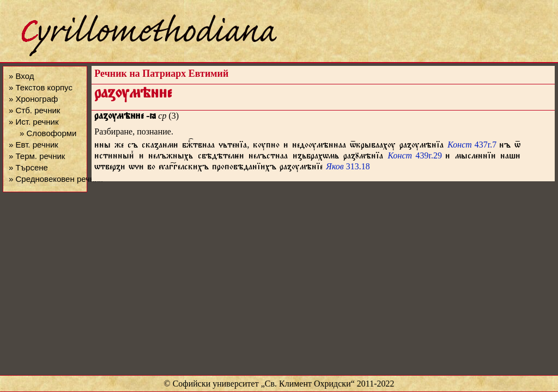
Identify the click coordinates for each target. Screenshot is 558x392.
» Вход (21, 76)
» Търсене (28, 167)
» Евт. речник (34, 145)
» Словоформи (48, 133)
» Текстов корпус (41, 87)
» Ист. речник (34, 122)
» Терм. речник (37, 156)
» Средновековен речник (56, 179)
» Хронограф (33, 99)
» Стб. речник (34, 110)
